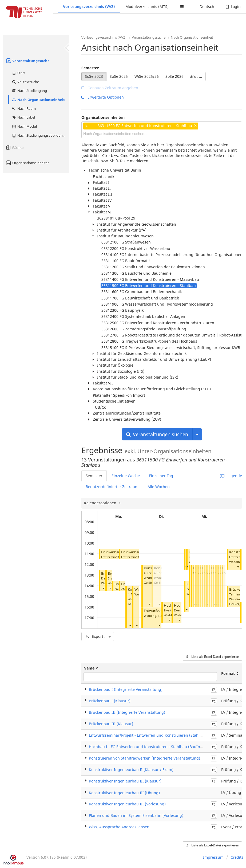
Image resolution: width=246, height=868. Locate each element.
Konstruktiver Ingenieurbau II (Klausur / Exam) (131, 770)
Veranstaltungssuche (27, 61)
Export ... (98, 636)
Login (233, 7)
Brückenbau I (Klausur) (110, 701)
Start (18, 73)
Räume (14, 148)
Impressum (213, 857)
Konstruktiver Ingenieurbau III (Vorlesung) (127, 804)
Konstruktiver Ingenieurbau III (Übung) (124, 793)
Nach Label (23, 117)
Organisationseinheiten (27, 163)
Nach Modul (24, 126)
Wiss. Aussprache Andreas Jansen (119, 827)
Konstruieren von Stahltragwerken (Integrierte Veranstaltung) (144, 758)
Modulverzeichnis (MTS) (147, 7)
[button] (117, 556)
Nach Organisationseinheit (38, 100)
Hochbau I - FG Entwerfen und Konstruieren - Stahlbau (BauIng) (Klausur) (155, 747)
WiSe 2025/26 (147, 76)
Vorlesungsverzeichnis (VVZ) (89, 7)
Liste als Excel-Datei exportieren (212, 657)
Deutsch (207, 7)
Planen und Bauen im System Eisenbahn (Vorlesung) (136, 815)
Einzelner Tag (161, 476)
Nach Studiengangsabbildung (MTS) (40, 135)
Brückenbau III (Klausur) (111, 724)
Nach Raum (24, 108)
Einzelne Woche (126, 476)
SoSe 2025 (119, 76)
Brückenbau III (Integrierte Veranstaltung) (127, 712)
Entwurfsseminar (157, 611)
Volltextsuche (25, 82)
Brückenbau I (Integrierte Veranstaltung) (126, 689)
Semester (90, 68)
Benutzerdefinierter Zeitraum (112, 487)
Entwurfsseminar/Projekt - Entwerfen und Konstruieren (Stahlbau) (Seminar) (158, 735)
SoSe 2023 (94, 76)
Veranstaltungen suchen (157, 434)
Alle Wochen (159, 487)
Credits (237, 857)
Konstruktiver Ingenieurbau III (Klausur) (125, 781)
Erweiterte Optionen (103, 97)
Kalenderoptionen (101, 503)
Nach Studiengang (29, 91)
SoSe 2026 (174, 76)
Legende (231, 476)
